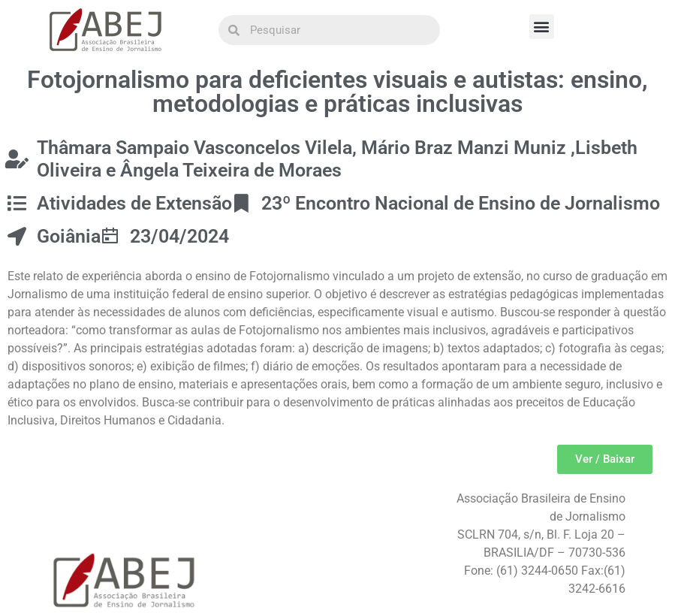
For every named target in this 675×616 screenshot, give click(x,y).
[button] (542, 27)
